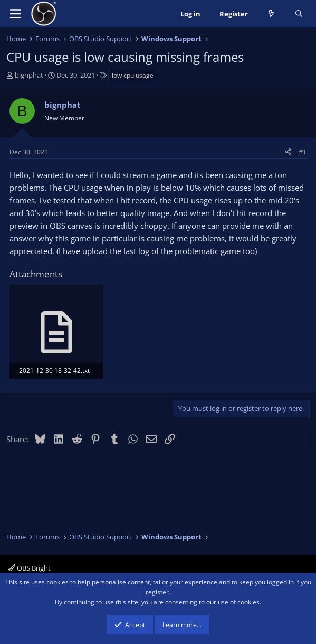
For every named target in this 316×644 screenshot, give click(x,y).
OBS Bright (30, 568)
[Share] (288, 152)
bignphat (29, 75)
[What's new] (271, 14)
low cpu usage (133, 75)
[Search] (299, 14)
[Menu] (16, 14)
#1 (303, 152)
